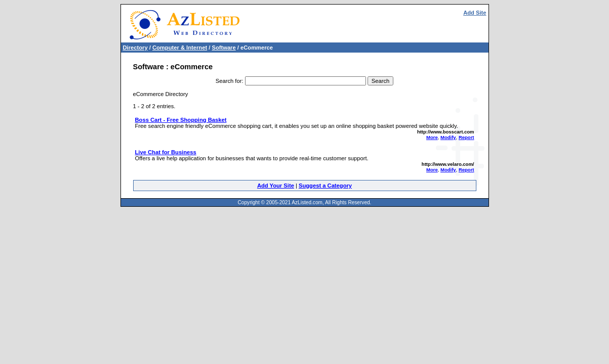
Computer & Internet (180, 48)
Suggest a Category (325, 186)
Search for (229, 81)
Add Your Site (276, 186)
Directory (135, 48)
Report (466, 137)
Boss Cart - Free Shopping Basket (181, 120)
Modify (448, 137)
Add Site (475, 13)
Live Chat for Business (166, 152)
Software (224, 48)
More (432, 137)
